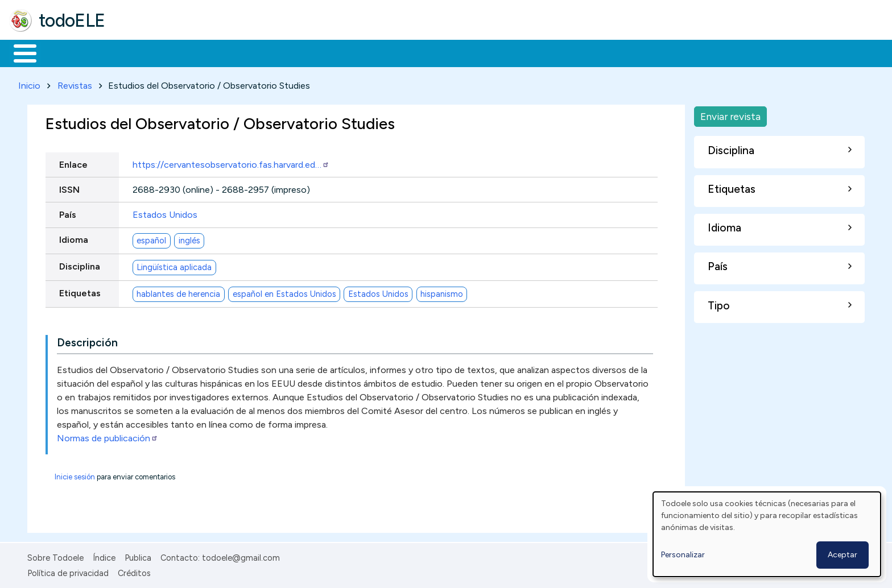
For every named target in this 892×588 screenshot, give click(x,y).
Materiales (64, 52)
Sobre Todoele (55, 556)
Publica (138, 556)
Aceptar (843, 555)
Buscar (467, 52)
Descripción (87, 341)
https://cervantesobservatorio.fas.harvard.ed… (231, 162)
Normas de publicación (108, 436)
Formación (137, 52)
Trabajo (205, 52)
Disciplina (80, 264)
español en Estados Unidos (284, 292)
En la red (269, 52)
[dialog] (767, 534)
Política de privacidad (68, 571)
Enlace (73, 162)
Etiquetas (80, 291)
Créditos (134, 571)
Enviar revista (730, 114)
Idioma (74, 237)
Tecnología (340, 52)
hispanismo (442, 292)
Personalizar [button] (683, 555)
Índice (104, 556)
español (151, 238)
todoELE (72, 20)
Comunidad (416, 52)
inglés (189, 238)
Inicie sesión (75, 475)
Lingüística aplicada (174, 265)
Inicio (19, 52)
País (68, 212)
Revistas (75, 83)
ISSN (69, 187)
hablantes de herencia (178, 292)
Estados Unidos (165, 212)
